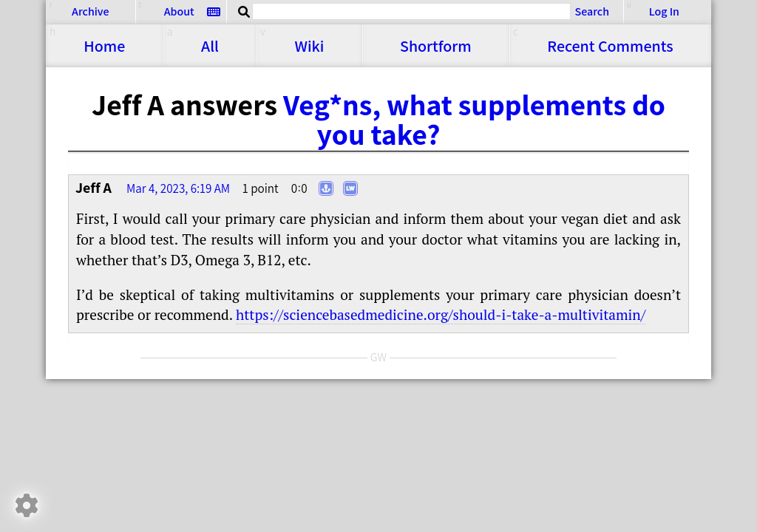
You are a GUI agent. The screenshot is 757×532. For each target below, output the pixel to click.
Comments (610, 46)
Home (104, 46)
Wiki (309, 46)
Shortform (436, 46)
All (210, 46)
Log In (664, 11)
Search (592, 11)
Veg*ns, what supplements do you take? (474, 119)
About (179, 11)
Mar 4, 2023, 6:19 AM (178, 188)
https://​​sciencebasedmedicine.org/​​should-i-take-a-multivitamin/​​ (441, 314)
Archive (90, 11)
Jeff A (94, 188)
